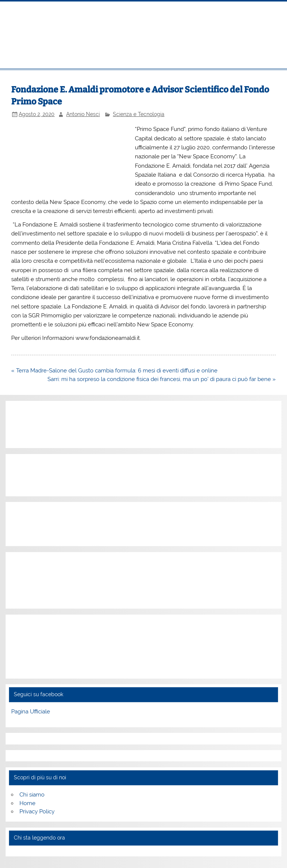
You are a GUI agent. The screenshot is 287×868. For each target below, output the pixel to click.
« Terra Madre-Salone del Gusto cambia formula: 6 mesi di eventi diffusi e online (114, 371)
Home (27, 803)
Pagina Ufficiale (31, 712)
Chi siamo (32, 795)
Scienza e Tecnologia (139, 114)
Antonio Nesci (83, 114)
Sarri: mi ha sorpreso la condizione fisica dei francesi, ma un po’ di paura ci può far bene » (162, 379)
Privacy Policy (37, 811)
